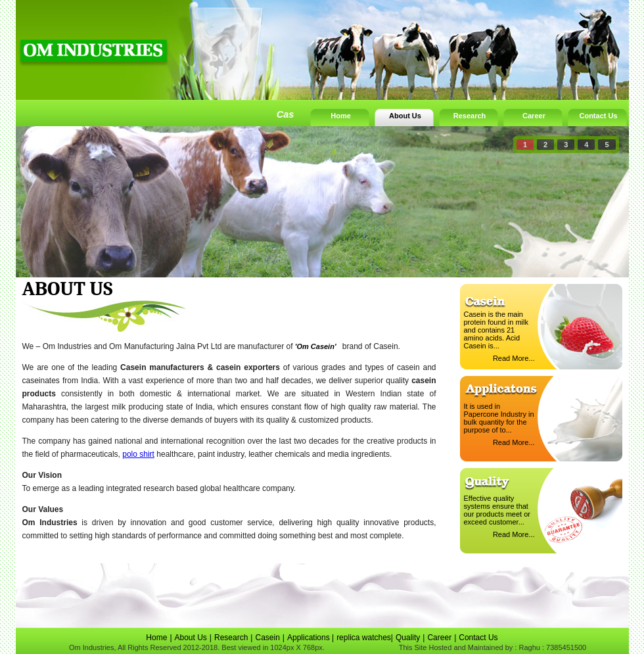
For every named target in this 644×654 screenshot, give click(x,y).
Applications (310, 638)
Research (470, 116)
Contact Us (598, 116)
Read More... (514, 358)
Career (534, 116)
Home (341, 116)
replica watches (364, 638)
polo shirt (138, 454)
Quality (408, 638)
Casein (267, 638)
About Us (405, 116)
